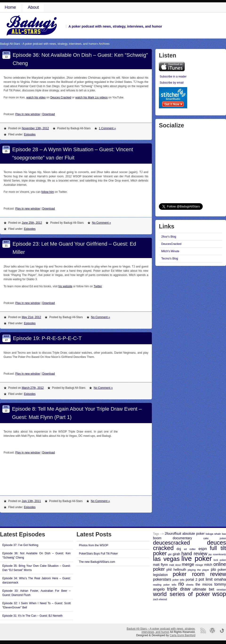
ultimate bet (203, 589)
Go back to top (222, 630)
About (33, 7)
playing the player (198, 570)
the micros (204, 584)
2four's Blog (169, 237)
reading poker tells (165, 585)
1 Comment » (107, 128)
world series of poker (182, 594)
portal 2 (192, 579)
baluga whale (213, 534)
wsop (219, 594)
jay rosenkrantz (217, 554)
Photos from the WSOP (94, 545)
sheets (190, 585)
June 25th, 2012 (32, 223)
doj (179, 549)
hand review (194, 554)
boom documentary (173, 538)
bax (224, 534)
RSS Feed (203, 630)
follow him (48, 192)
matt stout (175, 565)
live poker (197, 558)
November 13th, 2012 (35, 128)
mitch (208, 565)
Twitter (98, 286)
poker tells (179, 580)
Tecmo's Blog (170, 259)
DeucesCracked (171, 244)
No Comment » (102, 223)
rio (181, 584)
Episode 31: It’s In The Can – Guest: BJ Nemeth (32, 616)
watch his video (36, 97)
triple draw (179, 589)
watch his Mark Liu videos (91, 97)
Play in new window (28, 114)
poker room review (199, 574)
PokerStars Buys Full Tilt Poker (98, 554)
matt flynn (160, 565)
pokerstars (162, 579)
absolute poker (194, 534)
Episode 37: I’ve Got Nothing (20, 545)
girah (176, 554)
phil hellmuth (176, 570)
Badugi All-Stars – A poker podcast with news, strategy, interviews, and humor (161, 630)
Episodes (30, 134)
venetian (221, 590)
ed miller (190, 549)
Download (49, 114)
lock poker (220, 560)
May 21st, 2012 (31, 317)
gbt (170, 554)
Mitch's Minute (170, 251)
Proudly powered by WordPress (212, 630)
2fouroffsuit (173, 534)
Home (10, 7)
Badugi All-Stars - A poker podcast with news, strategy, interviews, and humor (48, 44)
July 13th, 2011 (31, 501)
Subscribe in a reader (173, 77)
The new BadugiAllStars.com (97, 562)
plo (213, 569)
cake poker (215, 538)
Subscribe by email (172, 83)
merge (188, 564)
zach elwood (160, 599)
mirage (199, 565)
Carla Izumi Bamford (183, 635)
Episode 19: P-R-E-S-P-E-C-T (47, 338)
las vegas (166, 559)
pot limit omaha (212, 579)
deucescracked (172, 543)
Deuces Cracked (61, 97)
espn (203, 549)
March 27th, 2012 (33, 388)
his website (65, 286)
